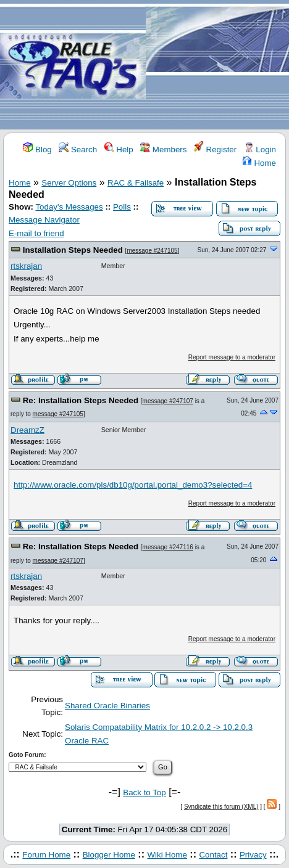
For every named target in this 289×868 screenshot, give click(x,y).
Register (215, 149)
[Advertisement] (217, 65)
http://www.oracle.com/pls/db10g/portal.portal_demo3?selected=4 (133, 485)
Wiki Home (167, 855)
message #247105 (152, 251)
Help (119, 149)
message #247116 (168, 547)
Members (163, 149)
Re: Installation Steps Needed (81, 400)
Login (260, 149)
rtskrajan (26, 266)
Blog (37, 149)
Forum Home (46, 855)
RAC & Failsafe (136, 183)
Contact (213, 855)
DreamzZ (27, 430)
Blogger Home (109, 855)
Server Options (69, 183)
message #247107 (168, 401)
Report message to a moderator (232, 357)
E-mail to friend (36, 233)
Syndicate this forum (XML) (221, 807)
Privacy (253, 855)
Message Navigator (44, 220)
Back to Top (144, 792)
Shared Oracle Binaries (107, 706)
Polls (122, 207)
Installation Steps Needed (73, 250)
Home (259, 163)
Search (78, 149)
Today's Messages (69, 207)
